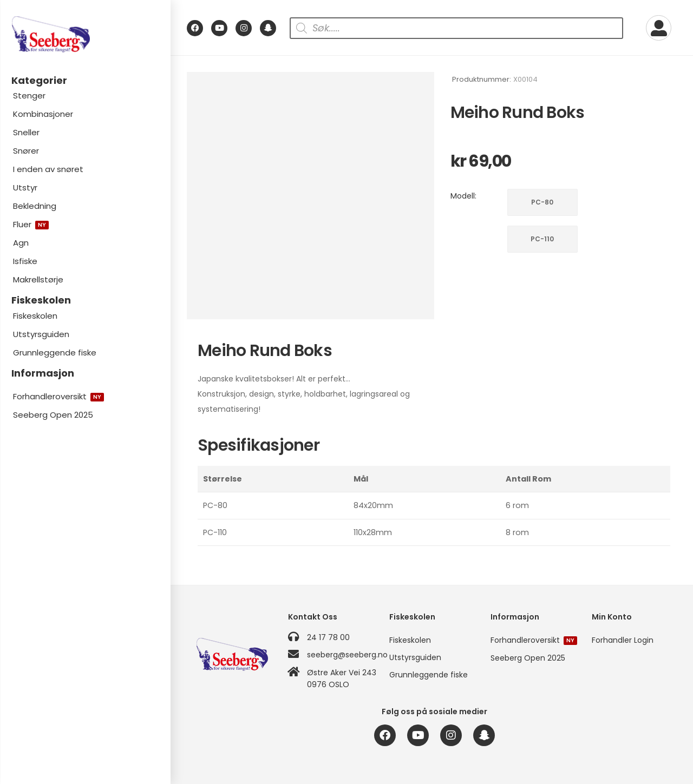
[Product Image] (310, 196)
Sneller (26, 132)
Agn (21, 243)
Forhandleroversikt (58, 396)
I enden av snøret (48, 169)
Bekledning (35, 206)
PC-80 (542, 202)
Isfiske (25, 261)
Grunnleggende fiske (55, 353)
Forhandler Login (623, 640)
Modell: (463, 196)
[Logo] (85, 34)
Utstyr (25, 187)
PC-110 (542, 239)
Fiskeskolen (35, 316)
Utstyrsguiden (41, 334)
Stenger (29, 95)
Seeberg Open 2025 (53, 415)
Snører (26, 151)
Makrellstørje (38, 279)
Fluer (31, 224)
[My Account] (659, 28)
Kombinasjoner (43, 114)
